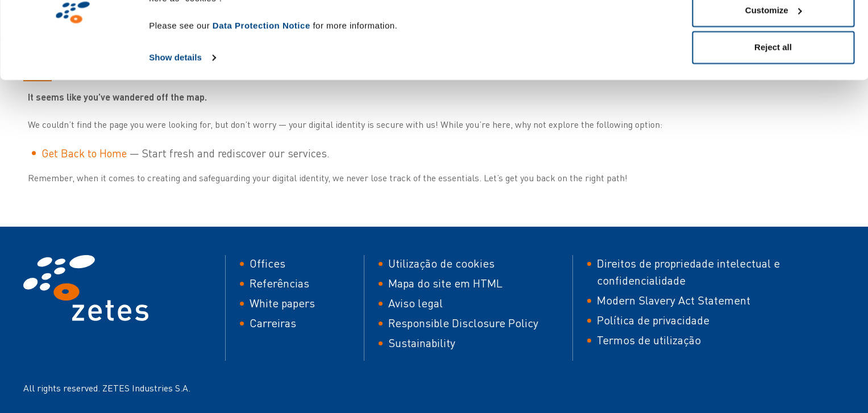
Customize (774, 67)
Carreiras (273, 323)
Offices (267, 263)
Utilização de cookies (441, 263)
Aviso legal (416, 303)
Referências (279, 283)
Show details (175, 114)
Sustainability (422, 343)
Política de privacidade (653, 320)
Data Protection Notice (261, 83)
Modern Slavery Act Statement (674, 300)
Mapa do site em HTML (445, 283)
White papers (282, 303)
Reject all (773, 104)
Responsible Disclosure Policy (463, 323)
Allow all (773, 30)
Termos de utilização (649, 340)
